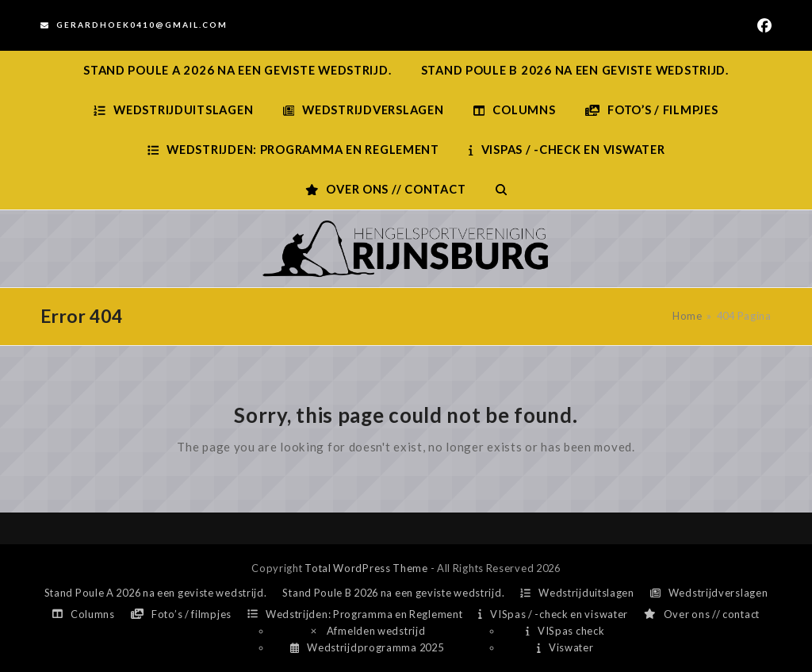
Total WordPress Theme (366, 568)
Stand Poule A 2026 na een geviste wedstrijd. (156, 593)
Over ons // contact (702, 614)
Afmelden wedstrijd (367, 631)
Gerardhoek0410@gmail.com (142, 25)
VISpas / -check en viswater (553, 614)
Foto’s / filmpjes (181, 614)
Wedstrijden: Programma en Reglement (355, 614)
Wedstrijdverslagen (709, 593)
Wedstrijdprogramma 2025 (367, 647)
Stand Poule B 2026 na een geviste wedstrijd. (393, 593)
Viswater (565, 647)
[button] (501, 190)
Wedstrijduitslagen (577, 593)
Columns (84, 614)
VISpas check (565, 631)
